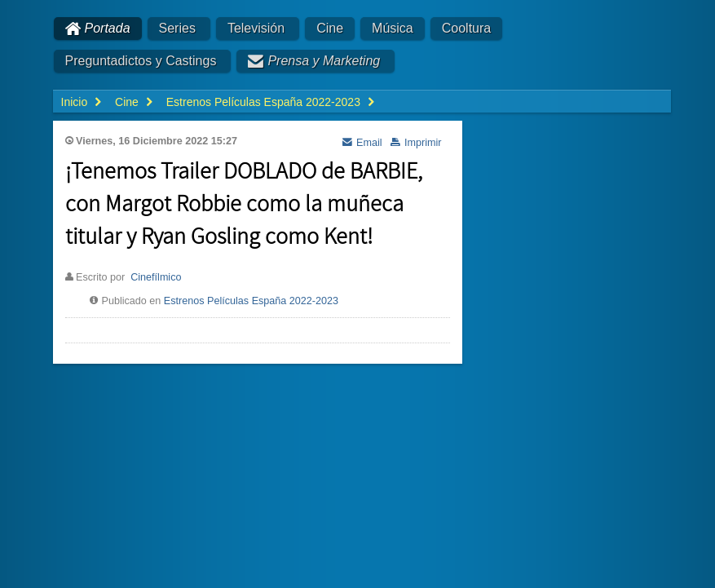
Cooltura (466, 28)
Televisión (256, 28)
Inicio (75, 102)
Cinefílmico (156, 277)
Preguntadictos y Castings (141, 61)
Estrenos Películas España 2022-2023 (251, 301)
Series (177, 28)
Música (393, 28)
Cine (330, 28)
